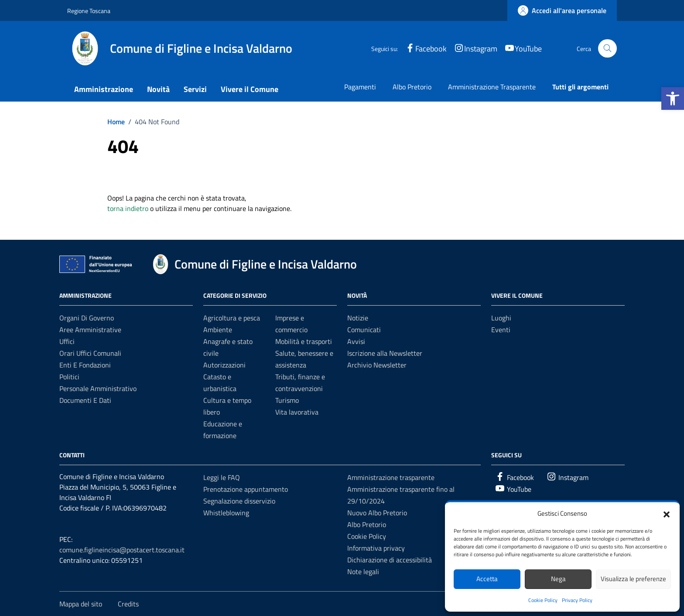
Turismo (287, 400)
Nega (558, 579)
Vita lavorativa (297, 412)
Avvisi (356, 341)
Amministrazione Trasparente (492, 87)
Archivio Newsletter (377, 365)
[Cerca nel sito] (607, 49)
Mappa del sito (81, 604)
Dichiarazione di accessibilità (390, 560)
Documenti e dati (85, 400)
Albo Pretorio (412, 87)
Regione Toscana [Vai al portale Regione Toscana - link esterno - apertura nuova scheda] (89, 11)
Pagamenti (360, 87)
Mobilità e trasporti (304, 341)
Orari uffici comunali (90, 353)
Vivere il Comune (250, 89)
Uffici (67, 341)
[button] (673, 99)
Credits (128, 604)
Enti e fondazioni (85, 365)
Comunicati (364, 330)
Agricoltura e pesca (232, 318)
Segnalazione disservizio (239, 501)
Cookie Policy (543, 600)
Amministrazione (104, 89)
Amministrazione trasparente (391, 477)
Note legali (363, 572)
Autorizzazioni (224, 365)
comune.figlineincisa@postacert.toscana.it (122, 550)
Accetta (487, 579)
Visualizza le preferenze (633, 579)
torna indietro (128, 208)
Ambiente (218, 330)
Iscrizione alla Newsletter (385, 353)
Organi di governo (87, 318)
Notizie (358, 318)
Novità (158, 89)
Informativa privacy (376, 548)
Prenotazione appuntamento (246, 489)
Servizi (195, 89)
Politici (69, 377)
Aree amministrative (90, 330)
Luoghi (501, 318)
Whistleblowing (226, 513)
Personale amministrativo (98, 388)
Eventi (501, 330)
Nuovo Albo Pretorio (377, 513)
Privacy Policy (577, 600)
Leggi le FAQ (222, 477)
